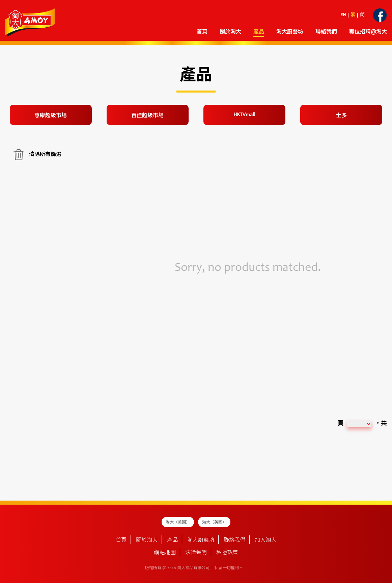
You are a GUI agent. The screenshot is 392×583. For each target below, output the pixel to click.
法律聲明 (196, 553)
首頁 (202, 32)
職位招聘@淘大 (368, 32)
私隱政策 (227, 553)
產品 (259, 32)
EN (343, 15)
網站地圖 (165, 553)
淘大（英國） (214, 523)
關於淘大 (230, 32)
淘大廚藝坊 (290, 32)
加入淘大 (265, 540)
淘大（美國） (178, 523)
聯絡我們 (326, 32)
